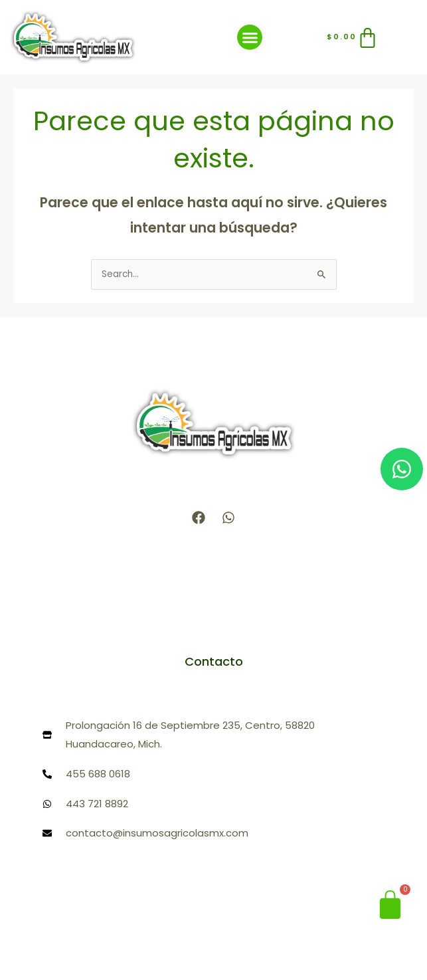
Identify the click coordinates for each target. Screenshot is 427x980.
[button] (250, 37)
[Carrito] (353, 38)
